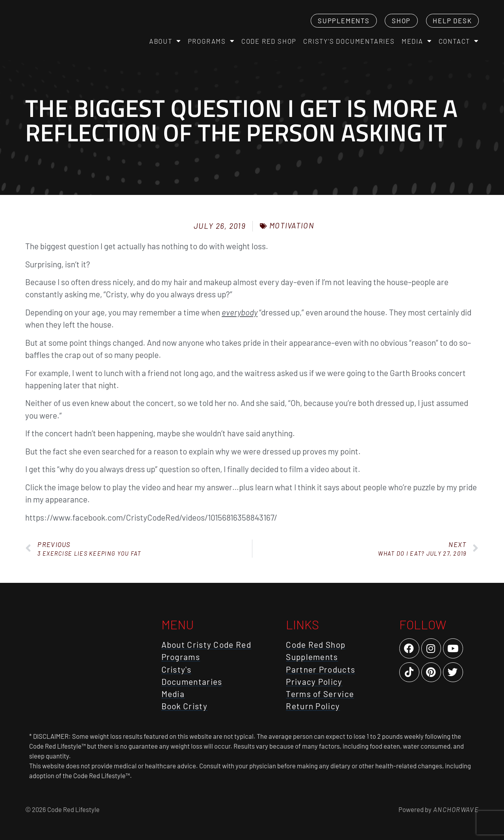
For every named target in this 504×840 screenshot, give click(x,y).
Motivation (292, 225)
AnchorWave (455, 809)
